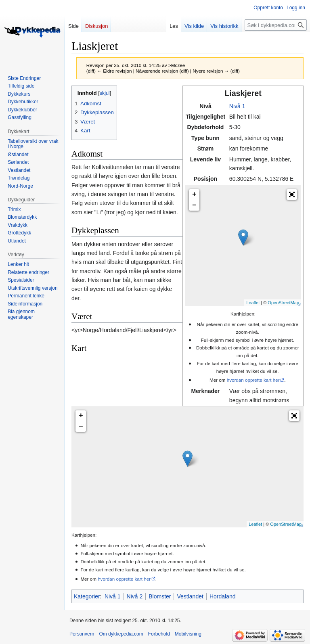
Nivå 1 (237, 106)
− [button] (194, 205)
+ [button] (194, 194)
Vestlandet (190, 596)
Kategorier (87, 596)
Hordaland (223, 596)
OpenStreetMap (283, 303)
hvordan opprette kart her (253, 380)
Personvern (82, 634)
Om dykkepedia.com (121, 634)
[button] (292, 194)
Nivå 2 (135, 596)
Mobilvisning (188, 634)
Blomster (160, 596)
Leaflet (253, 303)
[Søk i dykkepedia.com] (276, 25)
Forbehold (159, 634)
